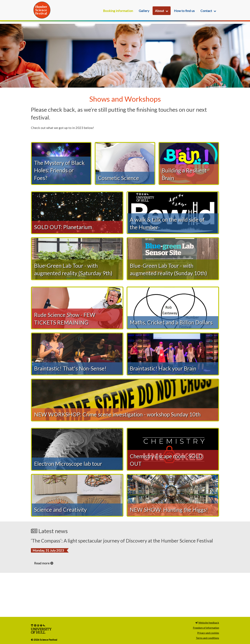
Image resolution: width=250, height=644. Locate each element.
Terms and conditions (207, 638)
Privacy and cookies (208, 633)
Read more (42, 606)
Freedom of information (206, 628)
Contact (206, 11)
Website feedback (207, 623)
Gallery (144, 11)
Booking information (118, 11)
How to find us (184, 11)
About (160, 11)
